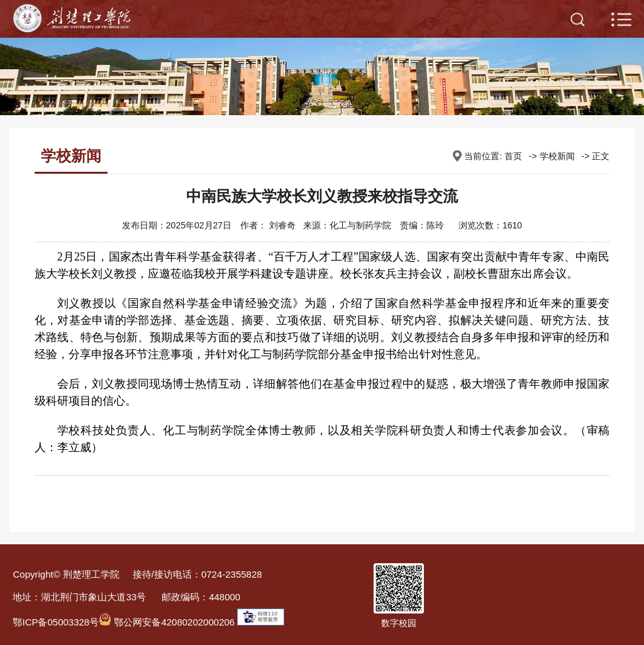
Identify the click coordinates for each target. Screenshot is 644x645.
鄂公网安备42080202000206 (167, 622)
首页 (513, 156)
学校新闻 (557, 156)
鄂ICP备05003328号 (56, 622)
